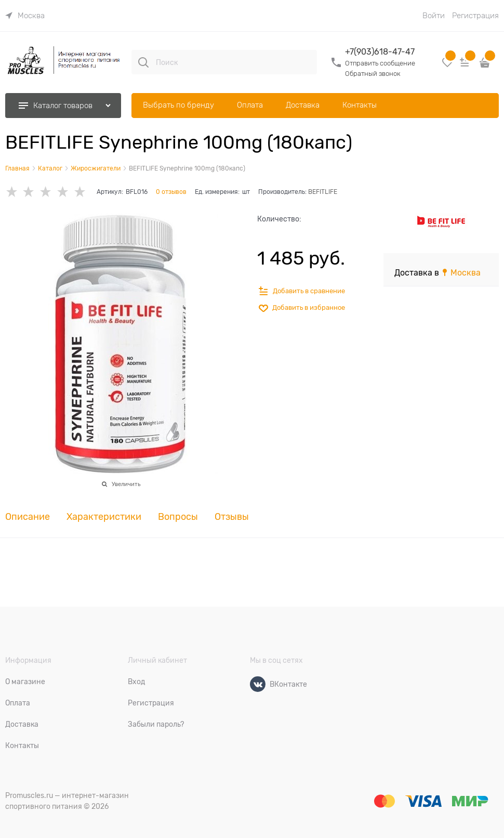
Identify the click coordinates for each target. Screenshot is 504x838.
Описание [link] (28, 517)
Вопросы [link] (178, 517)
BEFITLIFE (323, 192)
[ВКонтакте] (258, 684)
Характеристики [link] (104, 517)
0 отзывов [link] (171, 192)
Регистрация (475, 16)
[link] (25, 16)
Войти (434, 16)
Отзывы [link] (232, 517)
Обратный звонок (373, 74)
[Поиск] (143, 62)
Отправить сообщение (380, 63)
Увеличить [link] (126, 484)
